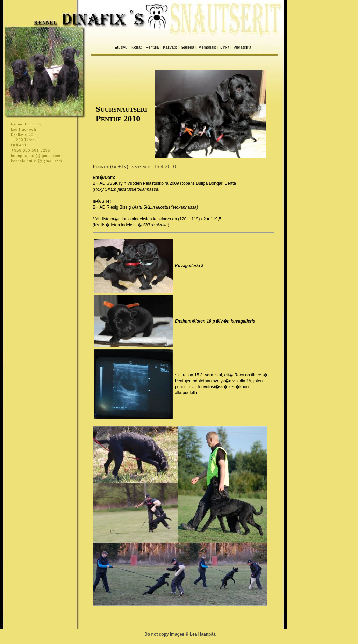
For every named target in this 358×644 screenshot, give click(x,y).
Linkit (225, 47)
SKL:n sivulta (155, 225)
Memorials (207, 47)
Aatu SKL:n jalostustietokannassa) (166, 207)
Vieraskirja (242, 47)
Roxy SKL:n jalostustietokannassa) (127, 189)
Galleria (187, 47)
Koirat (137, 47)
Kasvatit (170, 47)
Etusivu (121, 47)
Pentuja (152, 47)
